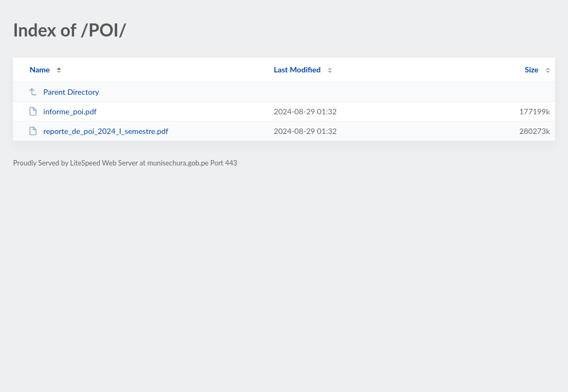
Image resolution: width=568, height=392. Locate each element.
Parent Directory (64, 92)
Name (40, 69)
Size (532, 69)
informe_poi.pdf (62, 111)
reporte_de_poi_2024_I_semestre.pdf (98, 131)
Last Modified (297, 69)
